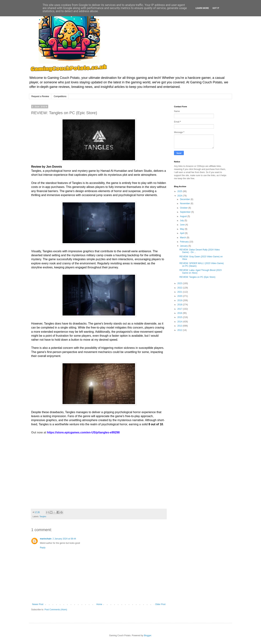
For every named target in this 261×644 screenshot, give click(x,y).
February (185, 242)
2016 (180, 313)
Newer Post (38, 604)
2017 (180, 309)
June (183, 225)
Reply (43, 548)
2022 (180, 288)
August (184, 216)
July (182, 221)
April (182, 233)
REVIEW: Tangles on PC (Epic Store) (197, 277)
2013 (180, 326)
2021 (180, 292)
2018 (180, 305)
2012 (180, 330)
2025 (180, 191)
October (184, 208)
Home (99, 604)
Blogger (148, 635)
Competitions (60, 96)
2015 (180, 317)
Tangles (43, 516)
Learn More (202, 8)
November (185, 203)
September (186, 212)
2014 (180, 322)
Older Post (160, 604)
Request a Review (40, 96)
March (183, 238)
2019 (180, 300)
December (185, 199)
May (182, 229)
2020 (180, 296)
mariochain (46, 539)
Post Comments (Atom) (56, 610)
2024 (180, 196)
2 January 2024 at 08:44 (64, 539)
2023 (180, 283)
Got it (216, 8)
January (184, 246)
